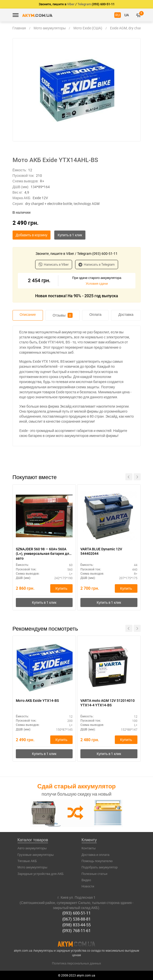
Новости (88, 886)
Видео (86, 880)
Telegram (84, 4)
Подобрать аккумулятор (100, 867)
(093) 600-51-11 (77, 913)
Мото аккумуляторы (33, 867)
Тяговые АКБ (27, 861)
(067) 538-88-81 (77, 919)
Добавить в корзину (32, 235)
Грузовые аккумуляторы (36, 855)
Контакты (89, 848)
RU (118, 15)
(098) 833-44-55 (77, 925)
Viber (71, 4)
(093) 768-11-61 (77, 931)
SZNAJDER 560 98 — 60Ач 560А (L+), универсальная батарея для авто (43, 554)
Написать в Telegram (97, 264)
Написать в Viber (54, 264)
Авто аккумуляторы (32, 848)
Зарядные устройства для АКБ (41, 874)
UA (127, 15)
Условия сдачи (97, 283)
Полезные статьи (95, 874)
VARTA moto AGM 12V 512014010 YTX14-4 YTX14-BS (108, 703)
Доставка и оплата (96, 855)
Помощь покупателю (97, 861)
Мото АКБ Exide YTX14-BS (37, 701)
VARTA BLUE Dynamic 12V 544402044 (101, 551)
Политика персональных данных (77, 963)
